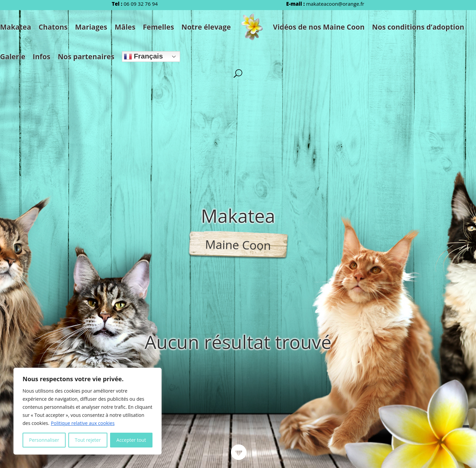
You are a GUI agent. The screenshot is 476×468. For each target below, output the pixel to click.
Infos (41, 57)
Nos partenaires (86, 57)
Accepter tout (131, 440)
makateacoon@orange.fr (335, 4)
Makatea (15, 27)
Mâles (125, 27)
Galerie (13, 57)
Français (143, 56)
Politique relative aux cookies (83, 423)
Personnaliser (44, 440)
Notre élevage (206, 27)
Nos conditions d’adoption (418, 27)
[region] (88, 411)
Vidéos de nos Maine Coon (319, 27)
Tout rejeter (88, 440)
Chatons (53, 27)
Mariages (91, 27)
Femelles (158, 27)
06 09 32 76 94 (141, 4)
